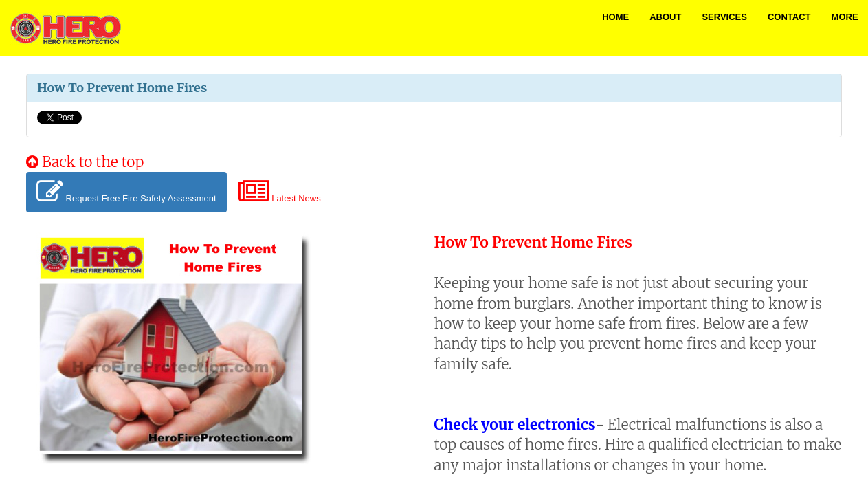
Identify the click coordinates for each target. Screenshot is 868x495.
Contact (789, 17)
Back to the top (85, 162)
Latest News (280, 192)
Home (615, 17)
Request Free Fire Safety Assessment (126, 192)
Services (724, 17)
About (665, 17)
